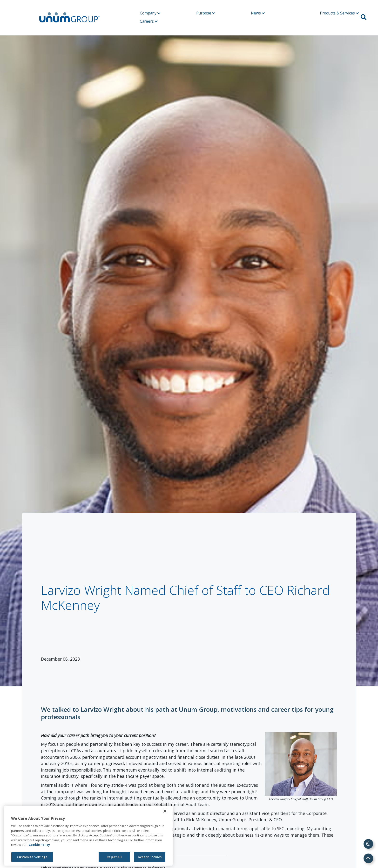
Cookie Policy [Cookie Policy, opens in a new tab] (39, 845)
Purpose (206, 13)
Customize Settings (32, 857)
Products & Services (339, 13)
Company (150, 13)
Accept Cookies (150, 857)
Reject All (114, 857)
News (258, 13)
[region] (88, 836)
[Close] (165, 811)
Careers (149, 21)
